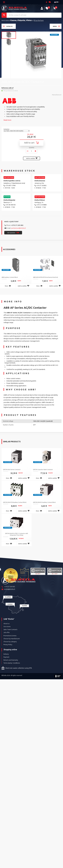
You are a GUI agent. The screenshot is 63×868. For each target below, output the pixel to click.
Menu (56, 26)
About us (7, 624)
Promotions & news (10, 636)
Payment (6, 657)
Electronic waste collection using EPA (17, 668)
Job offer (7, 632)
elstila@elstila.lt (8, 589)
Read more (7, 120)
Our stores (7, 626)
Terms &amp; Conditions (12, 663)
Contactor (7, 129)
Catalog (8, 26)
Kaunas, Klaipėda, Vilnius (21, 20)
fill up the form (39, 20)
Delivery (6, 654)
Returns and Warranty (11, 660)
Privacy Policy (8, 645)
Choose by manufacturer (12, 639)
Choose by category (10, 642)
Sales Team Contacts (10, 629)
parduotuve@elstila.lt (18, 228)
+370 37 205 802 (17, 225)
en (56, 2)
